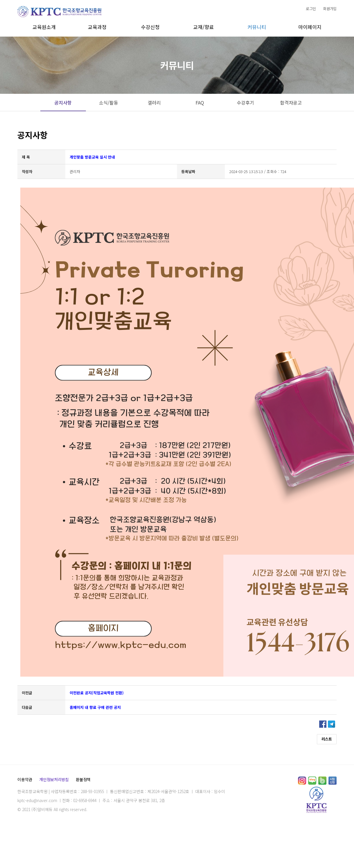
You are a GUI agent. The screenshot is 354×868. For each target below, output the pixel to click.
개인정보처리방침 (54, 779)
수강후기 (245, 103)
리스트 (327, 739)
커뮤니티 (257, 27)
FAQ (200, 103)
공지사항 (63, 103)
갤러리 (154, 103)
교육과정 (97, 27)
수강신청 (150, 27)
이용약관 (25, 779)
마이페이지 (310, 27)
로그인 (311, 9)
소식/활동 (109, 103)
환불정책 (83, 779)
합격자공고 (291, 103)
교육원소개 (44, 27)
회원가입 (330, 9)
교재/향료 (204, 27)
